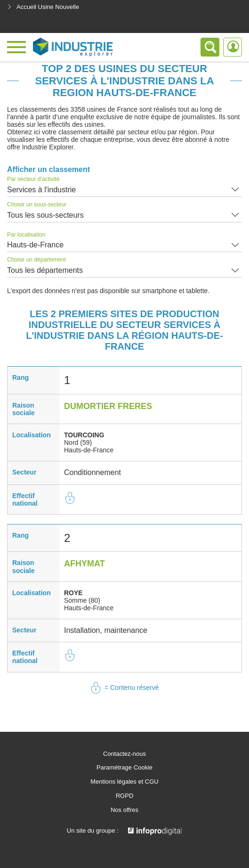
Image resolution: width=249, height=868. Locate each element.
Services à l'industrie (41, 190)
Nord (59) (78, 442)
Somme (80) (82, 600)
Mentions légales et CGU (124, 782)
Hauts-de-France (35, 245)
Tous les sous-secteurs (45, 215)
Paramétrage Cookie (124, 768)
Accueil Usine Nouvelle (43, 7)
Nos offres (124, 810)
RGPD (125, 796)
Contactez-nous (124, 754)
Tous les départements (45, 270)
